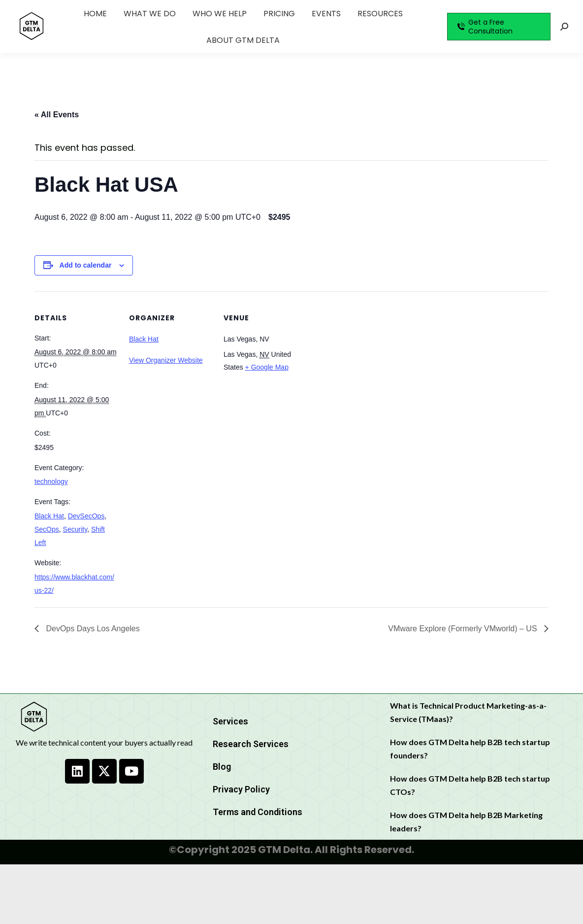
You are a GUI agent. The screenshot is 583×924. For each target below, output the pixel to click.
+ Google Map (267, 367)
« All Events (57, 115)
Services (230, 721)
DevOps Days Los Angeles (92, 629)
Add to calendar (86, 265)
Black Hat (49, 516)
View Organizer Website (166, 360)
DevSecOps (86, 516)
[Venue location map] (370, 359)
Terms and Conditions (258, 812)
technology (51, 481)
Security (75, 529)
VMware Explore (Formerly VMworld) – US (464, 629)
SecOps (47, 529)
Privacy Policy (241, 789)
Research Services (251, 744)
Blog (222, 767)
